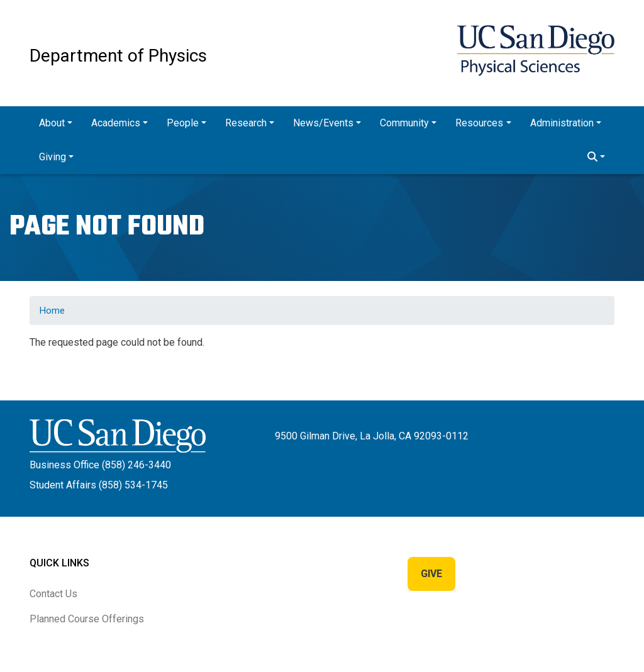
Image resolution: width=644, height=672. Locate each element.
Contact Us (53, 594)
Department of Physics (118, 56)
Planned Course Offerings (87, 619)
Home (52, 311)
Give (431, 574)
